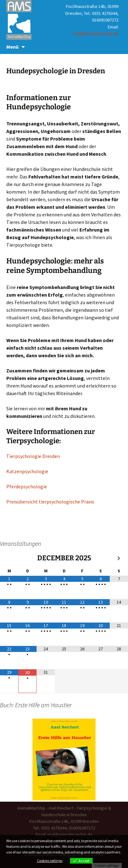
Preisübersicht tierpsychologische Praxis (50, 502)
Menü (12, 47)
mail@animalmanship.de (96, 33)
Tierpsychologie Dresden (33, 456)
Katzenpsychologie (27, 471)
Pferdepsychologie (27, 486)
